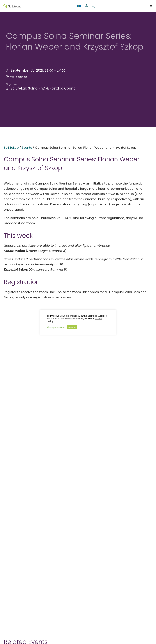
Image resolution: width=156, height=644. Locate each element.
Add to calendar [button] (17, 77)
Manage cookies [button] (56, 327)
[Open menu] (151, 6)
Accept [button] (72, 327)
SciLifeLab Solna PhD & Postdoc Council (44, 88)
